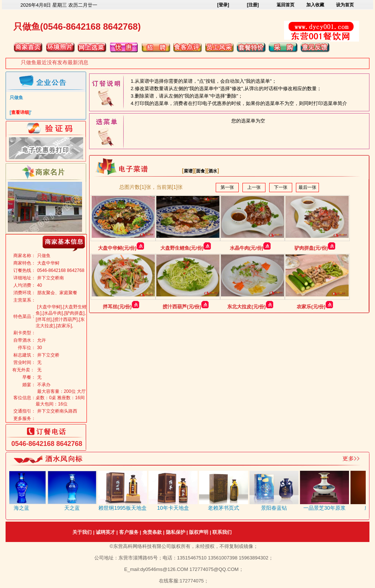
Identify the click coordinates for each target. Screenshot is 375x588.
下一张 (281, 187)
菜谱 (188, 171)
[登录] (223, 5)
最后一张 (307, 187)
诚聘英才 (105, 532)
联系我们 (222, 532)
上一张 (254, 187)
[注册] (253, 5)
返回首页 (286, 5)
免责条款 (152, 532)
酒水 (213, 171)
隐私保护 (176, 532)
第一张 (227, 187)
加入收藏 (315, 5)
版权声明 (199, 532)
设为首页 (345, 5)
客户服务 (129, 532)
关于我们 (82, 532)
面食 (200, 171)
